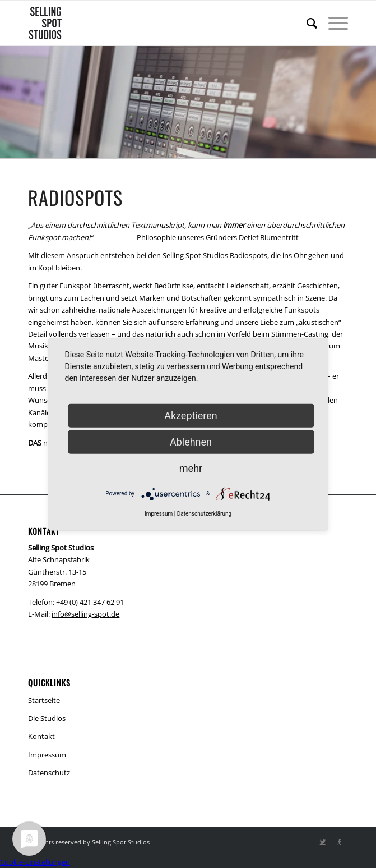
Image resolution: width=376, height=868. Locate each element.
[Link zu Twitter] (323, 842)
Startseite (44, 700)
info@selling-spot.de (85, 614)
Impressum (47, 755)
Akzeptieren (191, 415)
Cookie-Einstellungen (35, 862)
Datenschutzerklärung (204, 513)
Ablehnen (191, 441)
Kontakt (41, 736)
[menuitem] (306, 23)
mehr (191, 468)
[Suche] (306, 23)
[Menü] (333, 23)
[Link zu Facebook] (340, 842)
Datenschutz (49, 773)
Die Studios (47, 718)
